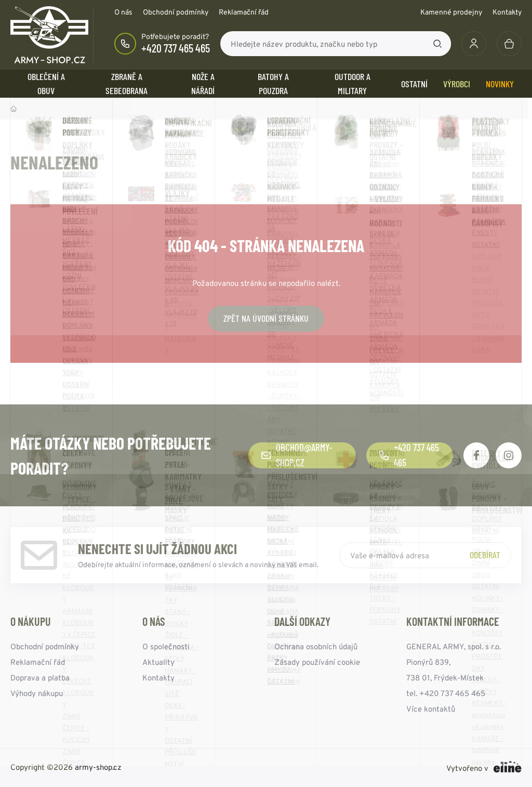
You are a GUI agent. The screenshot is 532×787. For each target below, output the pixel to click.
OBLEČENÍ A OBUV (46, 83)
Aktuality (158, 662)
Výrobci (457, 84)
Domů (14, 109)
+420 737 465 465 (176, 48)
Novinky (500, 84)
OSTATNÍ (414, 84)
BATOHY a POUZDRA (273, 83)
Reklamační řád (244, 12)
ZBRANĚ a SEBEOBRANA (127, 83)
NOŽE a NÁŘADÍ (203, 83)
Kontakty (507, 12)
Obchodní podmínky (176, 12)
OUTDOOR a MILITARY (353, 83)
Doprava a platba (40, 678)
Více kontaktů (431, 709)
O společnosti (166, 646)
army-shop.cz (98, 767)
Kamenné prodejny (451, 12)
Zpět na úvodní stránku (266, 318)
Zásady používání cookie (317, 662)
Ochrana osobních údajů (316, 646)
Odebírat (485, 555)
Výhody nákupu (37, 693)
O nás (123, 12)
